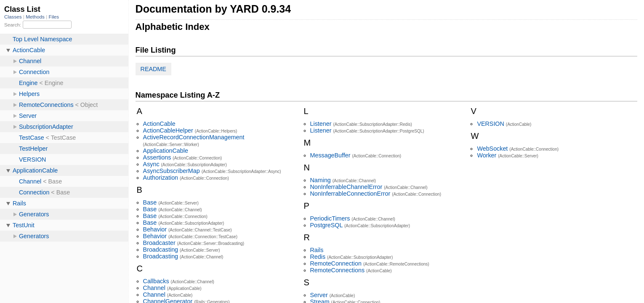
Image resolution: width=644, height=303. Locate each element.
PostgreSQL (326, 225)
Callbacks (156, 281)
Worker (487, 155)
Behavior (155, 229)
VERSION (490, 124)
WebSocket (492, 149)
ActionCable (159, 124)
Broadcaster (159, 243)
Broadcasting (161, 250)
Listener (321, 124)
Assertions (157, 157)
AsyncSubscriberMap (172, 171)
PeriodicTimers (330, 218)
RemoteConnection (336, 263)
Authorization (161, 178)
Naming (321, 180)
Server (319, 295)
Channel (154, 288)
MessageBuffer (330, 155)
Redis (318, 257)
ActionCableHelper (168, 130)
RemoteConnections (338, 270)
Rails (317, 250)
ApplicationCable (166, 151)
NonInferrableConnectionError (350, 194)
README (153, 69)
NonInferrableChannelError (346, 187)
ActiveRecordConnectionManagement (194, 137)
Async (151, 164)
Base (150, 202)
